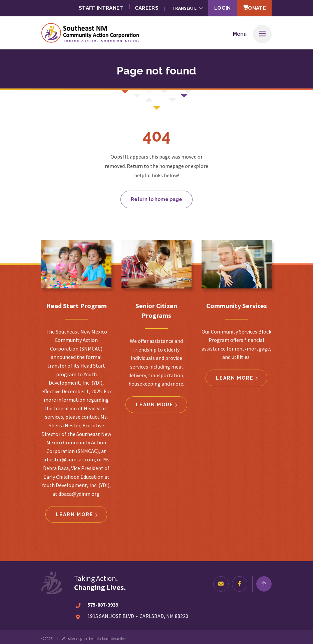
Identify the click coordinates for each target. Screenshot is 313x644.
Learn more (75, 512)
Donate (250, 6)
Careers (136, 7)
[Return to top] (264, 581)
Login (214, 7)
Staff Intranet (89, 7)
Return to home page (156, 197)
